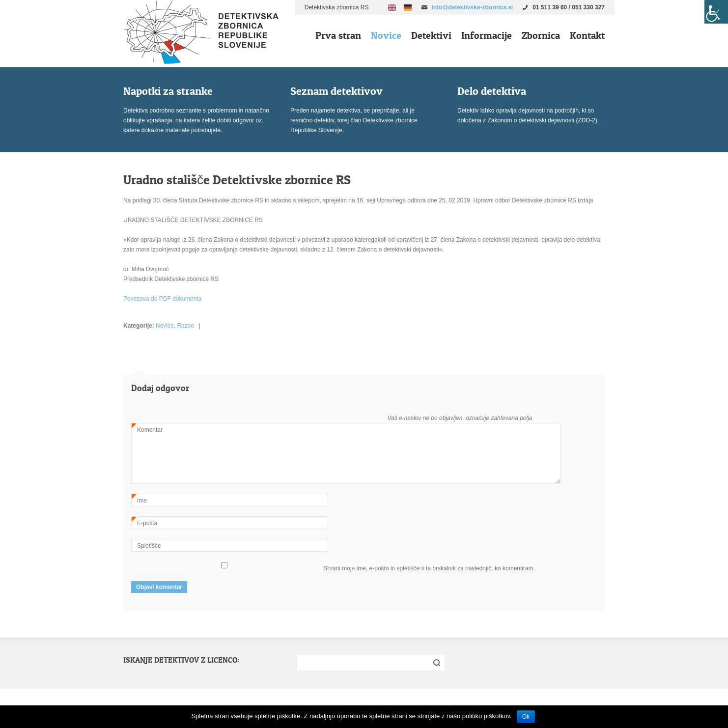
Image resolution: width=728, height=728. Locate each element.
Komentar (147, 430)
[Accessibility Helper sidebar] (716, 12)
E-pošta (144, 523)
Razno (185, 326)
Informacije (487, 35)
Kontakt (587, 35)
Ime (139, 500)
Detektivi (431, 35)
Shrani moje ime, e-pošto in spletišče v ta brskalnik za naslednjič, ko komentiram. (429, 568)
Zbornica (541, 35)
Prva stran (338, 35)
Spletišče (149, 546)
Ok (526, 717)
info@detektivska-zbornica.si (472, 7)
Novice (386, 35)
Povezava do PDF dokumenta (162, 299)
